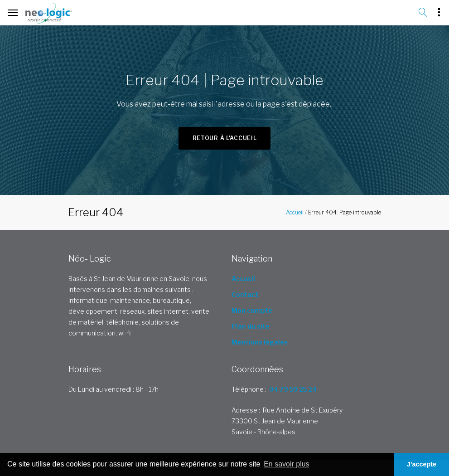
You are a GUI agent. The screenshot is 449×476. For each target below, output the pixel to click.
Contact (245, 294)
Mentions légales (260, 342)
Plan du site (251, 326)
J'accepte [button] (422, 464)
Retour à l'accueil (225, 138)
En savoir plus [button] (287, 464)
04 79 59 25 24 (293, 389)
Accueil (295, 212)
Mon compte (252, 310)
